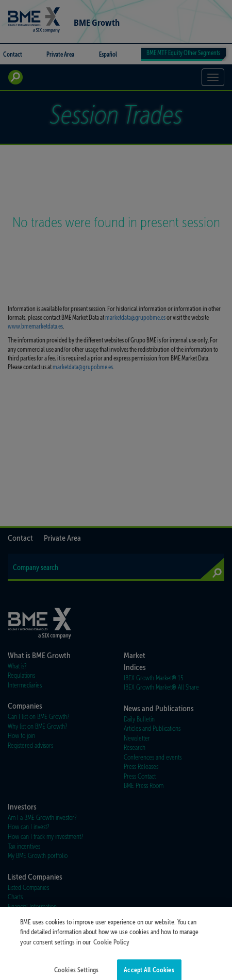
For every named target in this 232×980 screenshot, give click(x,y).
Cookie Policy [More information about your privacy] (111, 947)
